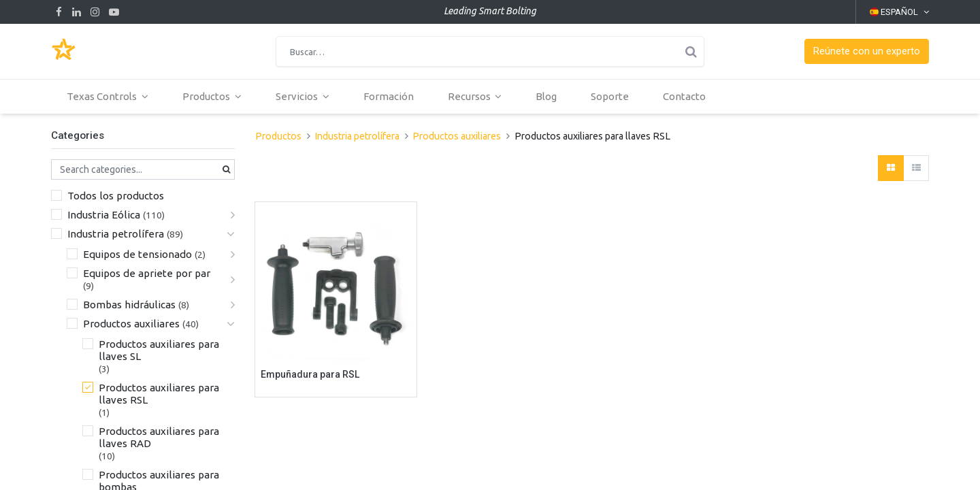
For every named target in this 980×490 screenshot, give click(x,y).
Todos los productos (116, 196)
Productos (278, 136)
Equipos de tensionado (137, 254)
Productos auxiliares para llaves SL (159, 350)
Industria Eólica (104, 215)
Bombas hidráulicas (129, 305)
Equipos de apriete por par (147, 273)
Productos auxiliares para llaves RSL (159, 394)
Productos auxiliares (131, 324)
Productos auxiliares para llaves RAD (159, 437)
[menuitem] (389, 97)
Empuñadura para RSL (310, 374)
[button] (867, 51)
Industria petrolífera (116, 234)
